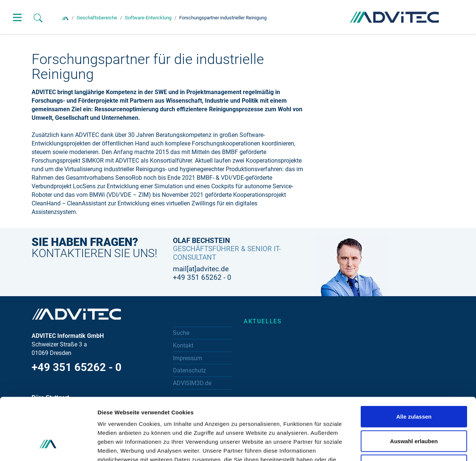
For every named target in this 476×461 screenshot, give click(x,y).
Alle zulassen (414, 363)
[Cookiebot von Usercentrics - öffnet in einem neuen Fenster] (48, 446)
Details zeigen (395, 446)
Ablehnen (414, 412)
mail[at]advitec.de (201, 269)
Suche (181, 333)
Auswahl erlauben (414, 388)
